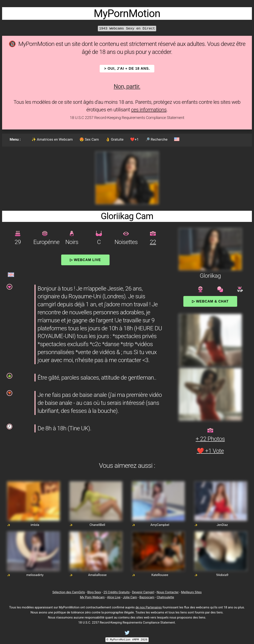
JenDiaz (222, 525)
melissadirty (35, 575)
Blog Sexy (94, 592)
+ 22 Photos (210, 439)
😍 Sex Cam (89, 139)
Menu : (15, 139)
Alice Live (114, 597)
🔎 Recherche (157, 139)
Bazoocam (147, 597)
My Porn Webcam (92, 597)
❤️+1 (134, 139)
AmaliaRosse (97, 575)
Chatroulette (165, 597)
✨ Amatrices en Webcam (52, 139)
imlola (35, 525)
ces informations (149, 110)
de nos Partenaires (149, 607)
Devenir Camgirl (143, 592)
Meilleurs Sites (191, 592)
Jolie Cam (130, 597)
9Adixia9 (222, 575)
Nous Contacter (168, 592)
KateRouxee (160, 575)
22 (153, 242)
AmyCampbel (160, 525)
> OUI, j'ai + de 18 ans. (127, 69)
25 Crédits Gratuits (116, 592)
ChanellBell (97, 525)
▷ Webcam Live (85, 260)
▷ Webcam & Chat (210, 301)
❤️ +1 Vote (210, 451)
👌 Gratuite (114, 139)
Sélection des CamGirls (69, 592)
